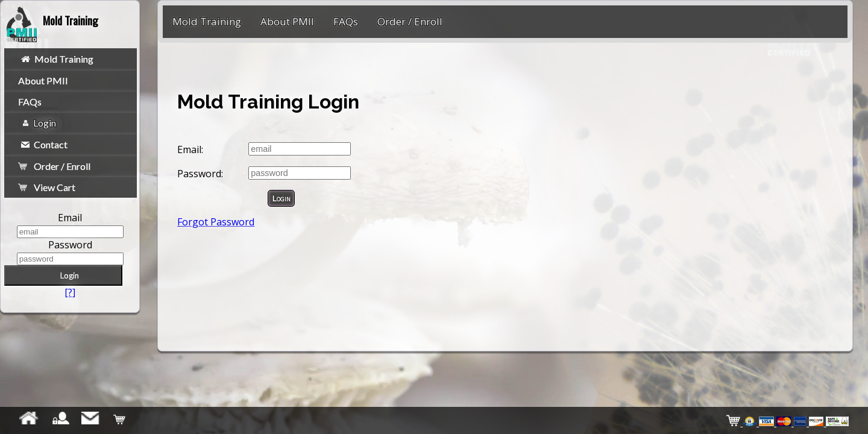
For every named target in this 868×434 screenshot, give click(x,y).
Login (39, 123)
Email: (190, 149)
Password (70, 245)
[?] (70, 292)
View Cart (47, 187)
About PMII (43, 80)
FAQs (30, 102)
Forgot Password (216, 222)
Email (70, 218)
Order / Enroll (55, 166)
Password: (200, 174)
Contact (44, 144)
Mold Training (57, 59)
